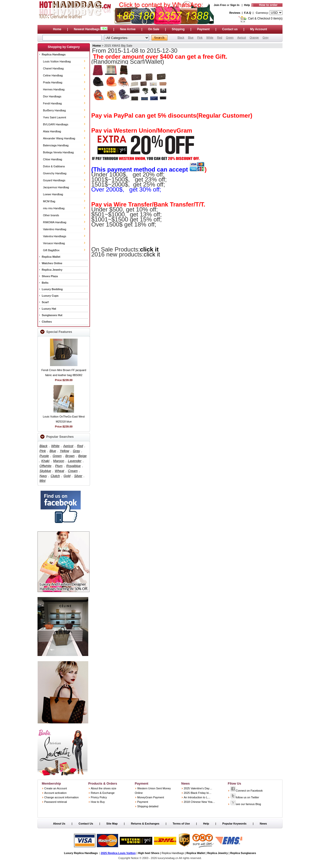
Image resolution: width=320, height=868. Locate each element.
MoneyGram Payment (151, 797)
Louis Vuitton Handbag (57, 61)
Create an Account (56, 788)
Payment (203, 29)
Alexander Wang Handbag (59, 138)
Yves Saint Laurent (54, 117)
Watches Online (52, 263)
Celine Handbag (53, 75)
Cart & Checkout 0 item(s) (265, 18)
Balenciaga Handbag (56, 145)
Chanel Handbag (53, 68)
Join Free (220, 5)
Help (247, 5)
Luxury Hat (49, 309)
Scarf (45, 302)
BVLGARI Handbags (56, 124)
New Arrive (128, 29)
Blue (191, 37)
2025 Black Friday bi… (198, 793)
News (263, 824)
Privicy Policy (99, 797)
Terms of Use (181, 824)
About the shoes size (103, 788)
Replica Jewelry (52, 270)
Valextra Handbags (55, 236)
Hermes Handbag (54, 89)
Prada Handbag (53, 82)
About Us (59, 824)
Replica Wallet (51, 257)
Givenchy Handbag (55, 173)
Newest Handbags (91, 29)
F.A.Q (248, 13)
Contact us (230, 29)
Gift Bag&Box (51, 250)
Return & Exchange (103, 793)
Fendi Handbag (52, 103)
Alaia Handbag (52, 131)
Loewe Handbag (53, 194)
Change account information (61, 797)
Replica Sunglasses (243, 853)
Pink (200, 37)
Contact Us (86, 824)
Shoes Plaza (50, 276)
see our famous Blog (246, 804)
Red (219, 37)
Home (57, 29)
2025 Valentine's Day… (198, 788)
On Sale (154, 29)
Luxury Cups (50, 296)
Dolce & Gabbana (54, 166)
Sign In (235, 5)
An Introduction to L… (197, 797)
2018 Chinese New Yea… (199, 802)
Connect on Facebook (246, 791)
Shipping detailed (148, 806)
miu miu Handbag (54, 208)
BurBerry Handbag (54, 110)
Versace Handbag (54, 243)
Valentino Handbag (55, 229)
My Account (259, 29)
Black (181, 37)
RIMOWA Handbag (55, 222)
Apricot (241, 37)
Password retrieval (55, 802)
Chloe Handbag (52, 159)
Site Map (112, 824)
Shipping (178, 29)
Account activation (55, 793)
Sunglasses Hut (52, 315)
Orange (254, 37)
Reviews (235, 13)
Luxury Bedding (52, 289)
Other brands (51, 215)
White (210, 37)
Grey (265, 37)
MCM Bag (49, 201)
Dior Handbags (52, 96)
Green (230, 37)
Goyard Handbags (54, 180)
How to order (268, 5)
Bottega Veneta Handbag (58, 152)
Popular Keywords (234, 824)
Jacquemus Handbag (56, 187)
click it (149, 249)
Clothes (47, 322)
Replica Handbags (54, 54)
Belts (45, 283)
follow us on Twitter (245, 797)
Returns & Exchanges (145, 824)
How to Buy (98, 802)
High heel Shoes (149, 853)
